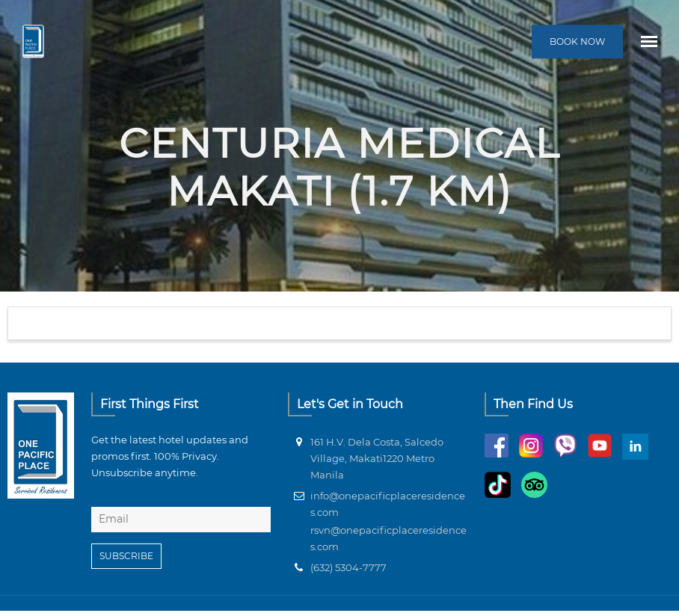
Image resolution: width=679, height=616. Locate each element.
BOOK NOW (577, 41)
